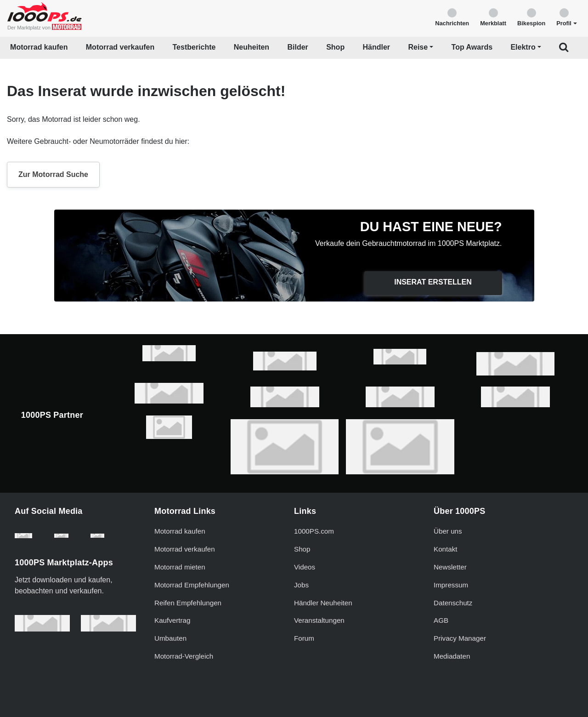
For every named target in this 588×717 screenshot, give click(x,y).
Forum (304, 638)
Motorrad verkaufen (120, 47)
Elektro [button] (523, 47)
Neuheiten (252, 47)
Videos (305, 567)
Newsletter (450, 567)
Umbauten (170, 638)
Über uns (448, 531)
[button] (567, 17)
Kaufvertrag (172, 620)
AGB (441, 620)
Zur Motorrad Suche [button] (53, 174)
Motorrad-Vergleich (184, 656)
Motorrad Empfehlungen (192, 585)
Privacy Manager (460, 638)
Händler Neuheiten (323, 603)
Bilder (297, 47)
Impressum (451, 585)
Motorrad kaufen (39, 47)
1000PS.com (314, 531)
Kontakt (446, 549)
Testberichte (194, 47)
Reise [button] (418, 47)
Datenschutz (453, 603)
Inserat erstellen (433, 282)
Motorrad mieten (180, 567)
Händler (377, 47)
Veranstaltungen (319, 620)
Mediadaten (452, 656)
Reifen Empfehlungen (188, 603)
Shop (335, 47)
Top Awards (472, 47)
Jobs (301, 585)
